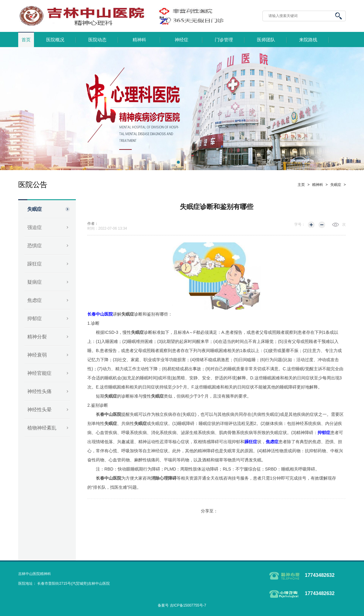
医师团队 (266, 40)
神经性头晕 (39, 410)
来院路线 (308, 40)
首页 (26, 40)
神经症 (182, 40)
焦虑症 (35, 300)
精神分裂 (37, 337)
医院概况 (55, 40)
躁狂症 (35, 264)
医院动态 (97, 40)
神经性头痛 (39, 391)
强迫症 (35, 227)
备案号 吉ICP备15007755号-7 (182, 605)
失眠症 (35, 209)
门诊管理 (224, 40)
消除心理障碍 (164, 478)
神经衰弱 (37, 355)
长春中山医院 (109, 414)
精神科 (139, 40)
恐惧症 (35, 246)
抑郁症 (35, 318)
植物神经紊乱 (42, 428)
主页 (301, 185)
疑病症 (35, 282)
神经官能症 (39, 373)
